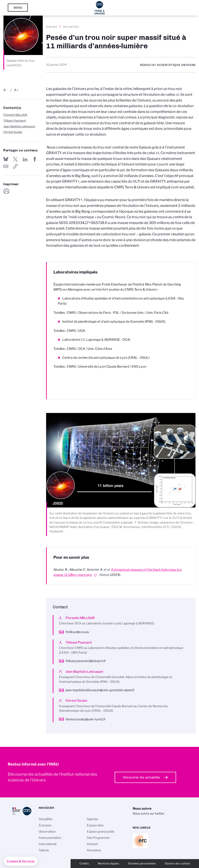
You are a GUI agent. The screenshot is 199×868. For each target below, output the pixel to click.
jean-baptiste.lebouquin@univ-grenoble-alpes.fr (100, 690)
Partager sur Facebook (35, 159)
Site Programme (98, 838)
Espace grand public (101, 831)
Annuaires (94, 850)
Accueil (52, 26)
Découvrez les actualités (141, 777)
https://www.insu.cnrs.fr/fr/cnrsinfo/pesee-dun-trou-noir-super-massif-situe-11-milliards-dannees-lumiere (15, 166)
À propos (45, 825)
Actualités (71, 26)
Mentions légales (108, 863)
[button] (21, 861)
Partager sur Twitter (15, 159)
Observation (47, 831)
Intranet (92, 844)
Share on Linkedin (25, 159)
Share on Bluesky (6, 159)
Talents (44, 850)
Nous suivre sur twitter (148, 813)
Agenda (92, 819)
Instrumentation (50, 838)
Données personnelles (142, 863)
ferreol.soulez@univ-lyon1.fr (86, 719)
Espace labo (95, 825)
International (48, 844)
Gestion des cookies (177, 863)
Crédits (84, 863)
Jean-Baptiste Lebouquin (19, 126)
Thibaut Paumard (14, 121)
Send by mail (6, 166)
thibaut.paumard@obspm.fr (86, 661)
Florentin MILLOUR (15, 115)
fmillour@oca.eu (77, 632)
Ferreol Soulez (13, 132)
